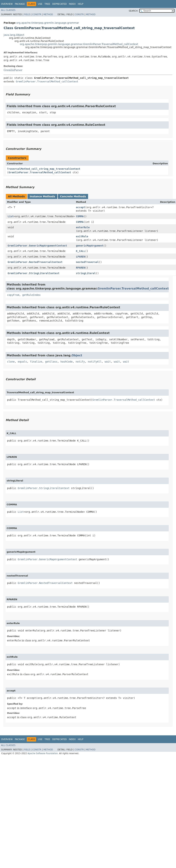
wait (108, 362)
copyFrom (13, 295)
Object (77, 355)
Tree (47, 4)
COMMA (80, 216)
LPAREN (81, 257)
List (11, 216)
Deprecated (60, 4)
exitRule (82, 236)
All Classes (8, 10)
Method (48, 14)
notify (80, 362)
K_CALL (81, 251)
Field (27, 14)
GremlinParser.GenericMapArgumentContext (37, 246)
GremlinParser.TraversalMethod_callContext (47, 82)
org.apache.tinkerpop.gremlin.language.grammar (48, 23)
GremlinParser (13, 70)
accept (81, 207)
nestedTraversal (87, 262)
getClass (51, 362)
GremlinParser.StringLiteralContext (34, 273)
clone (11, 362)
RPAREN (81, 268)
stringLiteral (86, 273)
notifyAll (95, 362)
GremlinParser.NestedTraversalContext (35, 262)
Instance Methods (42, 196)
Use (40, 4)
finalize (36, 362)
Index (72, 4)
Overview (7, 4)
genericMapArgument (90, 246)
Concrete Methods (73, 196)
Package (20, 4)
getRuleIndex (31, 295)
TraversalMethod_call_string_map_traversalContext (44, 169)
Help (81, 4)
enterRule (83, 227)
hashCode (66, 362)
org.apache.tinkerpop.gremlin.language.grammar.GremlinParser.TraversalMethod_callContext (79, 44)
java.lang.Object (14, 35)
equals (22, 362)
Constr (37, 14)
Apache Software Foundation (43, 753)
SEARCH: (134, 11)
